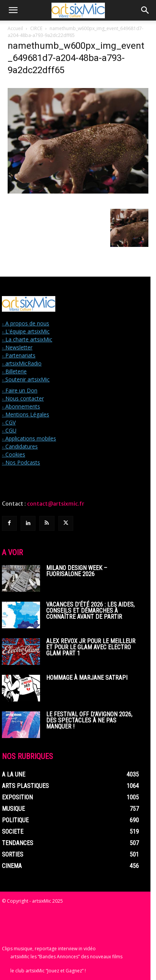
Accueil (15, 28)
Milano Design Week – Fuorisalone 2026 (77, 571)
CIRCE (36, 28)
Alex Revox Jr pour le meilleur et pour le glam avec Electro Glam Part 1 (91, 647)
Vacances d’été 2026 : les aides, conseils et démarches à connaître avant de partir (90, 611)
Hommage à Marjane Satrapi (87, 678)
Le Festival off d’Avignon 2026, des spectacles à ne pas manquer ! (89, 720)
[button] (13, 10)
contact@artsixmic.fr (56, 504)
